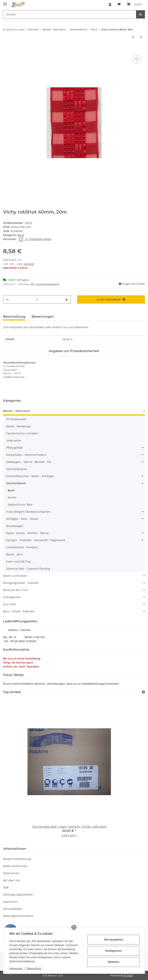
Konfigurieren (113, 951)
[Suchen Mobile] (70, 14)
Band (21, 235)
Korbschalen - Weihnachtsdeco (26, 455)
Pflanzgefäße (14, 448)
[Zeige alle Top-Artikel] (143, 692)
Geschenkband (16, 483)
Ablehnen (113, 962)
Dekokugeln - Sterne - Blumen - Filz (29, 462)
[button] (110, 4)
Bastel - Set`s (14, 554)
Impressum (16, 968)
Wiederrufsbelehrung (17, 859)
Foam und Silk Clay (18, 561)
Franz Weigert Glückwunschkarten (28, 512)
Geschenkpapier (17, 469)
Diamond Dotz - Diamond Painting (28, 569)
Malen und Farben (15, 576)
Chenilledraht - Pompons (22, 547)
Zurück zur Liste (15, 29)
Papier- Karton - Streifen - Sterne (27, 533)
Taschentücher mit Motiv (22, 433)
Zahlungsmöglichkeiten (18, 894)
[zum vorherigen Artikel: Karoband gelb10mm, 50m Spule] (133, 37)
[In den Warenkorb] (6, 50)
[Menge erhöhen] (66, 299)
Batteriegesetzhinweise (18, 916)
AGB (6, 887)
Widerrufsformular (15, 866)
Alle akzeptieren (113, 940)
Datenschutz (34, 968)
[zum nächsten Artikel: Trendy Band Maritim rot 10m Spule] (141, 37)
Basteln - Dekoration (17, 411)
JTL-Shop (128, 975)
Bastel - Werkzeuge (18, 426)
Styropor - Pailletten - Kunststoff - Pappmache (36, 540)
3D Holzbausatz (16, 419)
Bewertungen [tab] (43, 317)
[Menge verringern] (8, 299)
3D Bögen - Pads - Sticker (22, 519)
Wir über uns (12, 880)
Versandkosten (13, 909)
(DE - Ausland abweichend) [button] (45, 284)
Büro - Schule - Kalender (19, 611)
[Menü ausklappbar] (5, 2)
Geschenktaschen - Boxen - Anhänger (30, 476)
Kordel (12, 497)
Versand (29, 264)
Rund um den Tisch (16, 590)
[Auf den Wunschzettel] (137, 59)
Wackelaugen (15, 526)
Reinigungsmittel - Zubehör (21, 583)
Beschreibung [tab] (14, 317)
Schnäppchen (12, 597)
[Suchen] (140, 14)
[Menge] (37, 299)
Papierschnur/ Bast (20, 505)
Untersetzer (14, 440)
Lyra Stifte (10, 604)
